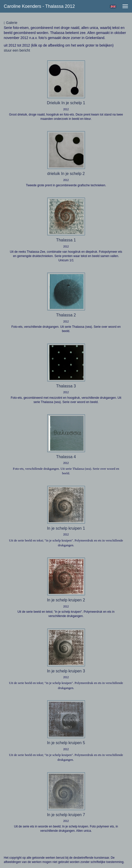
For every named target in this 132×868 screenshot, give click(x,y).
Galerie (11, 23)
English (113, 7)
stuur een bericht (17, 50)
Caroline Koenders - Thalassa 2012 (39, 6)
